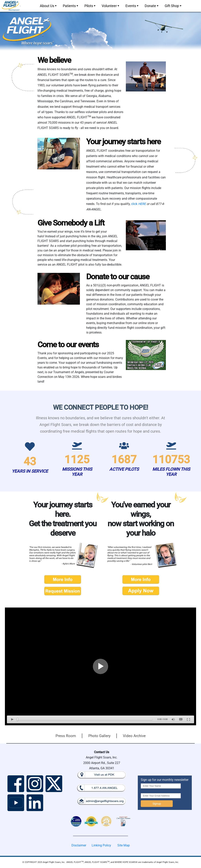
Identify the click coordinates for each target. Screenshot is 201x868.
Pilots (90, 6)
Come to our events (68, 345)
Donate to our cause (118, 277)
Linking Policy (101, 845)
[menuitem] (48, 6)
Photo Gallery (99, 736)
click (138, 204)
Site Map (124, 845)
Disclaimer (79, 845)
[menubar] (110, 6)
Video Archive (134, 736)
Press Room (66, 736)
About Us (49, 6)
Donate (152, 6)
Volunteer (111, 6)
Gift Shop (173, 6)
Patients (71, 6)
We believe (54, 60)
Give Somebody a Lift (71, 223)
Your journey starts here (123, 142)
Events (132, 6)
